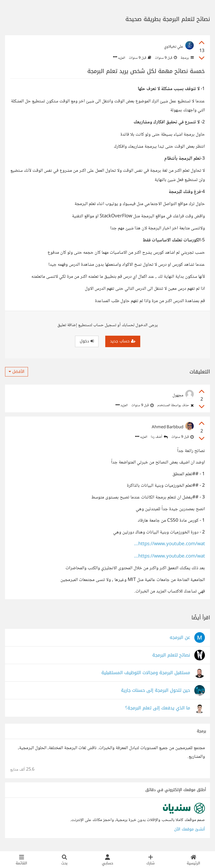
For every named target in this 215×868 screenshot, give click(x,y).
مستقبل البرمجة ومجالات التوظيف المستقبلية (146, 673)
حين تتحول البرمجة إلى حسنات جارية (156, 691)
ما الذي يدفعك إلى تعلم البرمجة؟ (158, 708)
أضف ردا (159, 437)
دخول (87, 341)
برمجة (187, 58)
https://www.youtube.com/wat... (170, 544)
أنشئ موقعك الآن (190, 829)
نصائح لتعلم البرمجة (171, 655)
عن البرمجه (180, 638)
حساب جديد (123, 341)
